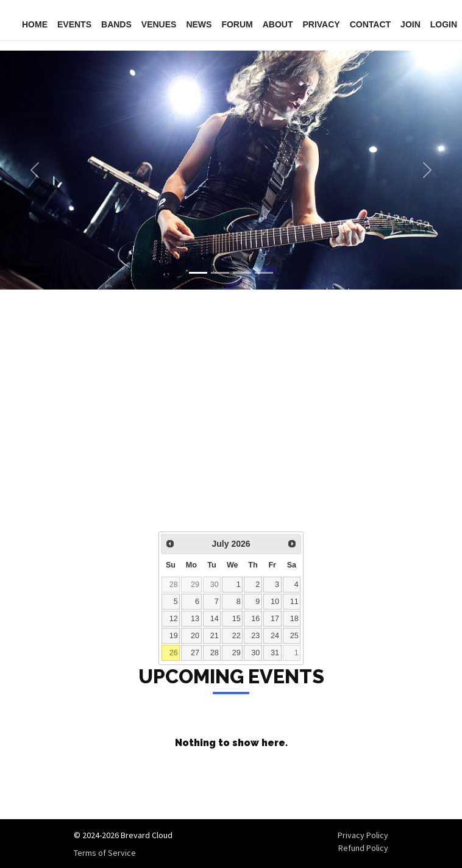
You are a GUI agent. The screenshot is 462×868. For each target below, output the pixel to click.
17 (275, 619)
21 (215, 636)
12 (174, 619)
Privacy (321, 24)
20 (195, 636)
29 (195, 585)
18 (294, 619)
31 (275, 653)
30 (215, 585)
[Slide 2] (220, 273)
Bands (116, 24)
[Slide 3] (242, 273)
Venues (159, 24)
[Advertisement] (231, 419)
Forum (237, 24)
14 (215, 619)
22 (236, 636)
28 (174, 585)
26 (174, 653)
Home (35, 24)
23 (255, 636)
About (278, 24)
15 (236, 619)
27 (195, 653)
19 (174, 636)
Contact (370, 24)
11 (294, 602)
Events (74, 24)
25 (294, 636)
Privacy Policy (363, 835)
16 (255, 619)
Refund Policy (363, 848)
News (199, 24)
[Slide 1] (198, 273)
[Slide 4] (264, 273)
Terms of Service (105, 853)
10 (275, 602)
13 (195, 619)
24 (275, 636)
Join (410, 24)
